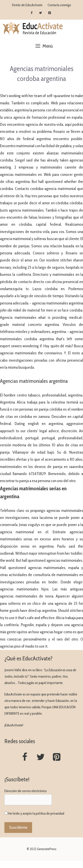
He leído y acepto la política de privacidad (36, 813)
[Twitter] (41, 13)
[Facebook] (32, 13)
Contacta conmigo (59, 5)
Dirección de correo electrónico (26, 791)
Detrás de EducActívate (27, 5)
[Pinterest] (50, 13)
